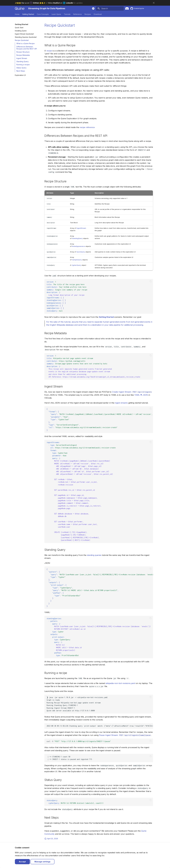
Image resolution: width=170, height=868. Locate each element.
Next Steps (21, 71)
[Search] (110, 8)
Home (17, 14)
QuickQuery (81, 252)
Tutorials (67, 14)
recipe (49, 51)
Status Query (21, 68)
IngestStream (81, 228)
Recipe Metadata (23, 55)
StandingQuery (77, 238)
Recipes (88, 14)
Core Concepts (43, 14)
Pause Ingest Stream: (125, 735)
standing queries (94, 555)
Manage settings (42, 862)
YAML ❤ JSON (141, 395)
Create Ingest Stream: (132, 392)
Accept (22, 862)
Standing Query (22, 61)
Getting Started (28, 14)
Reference (78, 14)
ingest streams (121, 403)
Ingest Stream (22, 58)
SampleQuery (77, 260)
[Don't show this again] (154, 3)
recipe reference (87, 127)
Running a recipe (23, 65)
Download (98, 14)
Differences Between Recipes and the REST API (27, 48)
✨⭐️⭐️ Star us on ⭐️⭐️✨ (30, 3)
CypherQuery (76, 265)
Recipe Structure (23, 52)
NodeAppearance (79, 246)
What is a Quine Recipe (25, 43)
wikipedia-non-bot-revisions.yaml (120, 683)
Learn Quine (56, 14)
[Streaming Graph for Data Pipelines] (20, 8)
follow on (61, 3)
